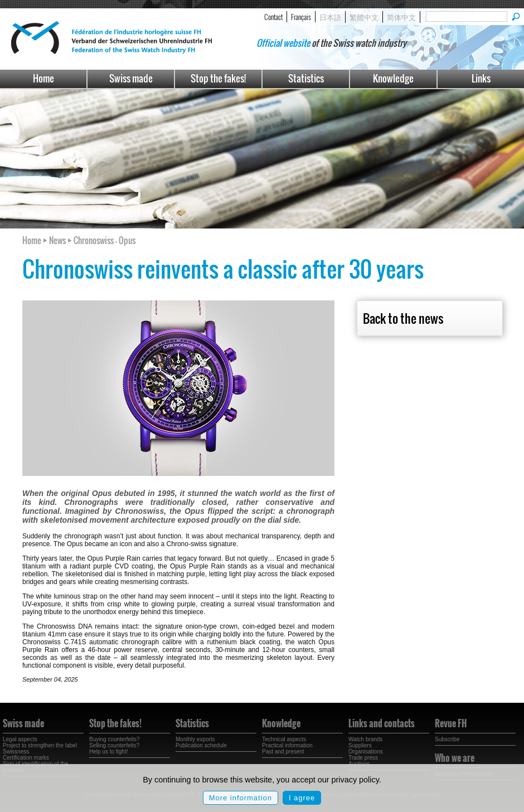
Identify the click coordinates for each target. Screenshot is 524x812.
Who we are (455, 758)
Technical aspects (284, 739)
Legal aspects (20, 739)
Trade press (363, 758)
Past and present (283, 752)
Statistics (306, 78)
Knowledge (393, 78)
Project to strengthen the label (40, 745)
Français (301, 17)
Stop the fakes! (218, 78)
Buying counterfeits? (115, 739)
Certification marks (26, 758)
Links (481, 78)
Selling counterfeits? (114, 745)
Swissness (16, 752)
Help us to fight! (108, 752)
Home (43, 78)
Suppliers (360, 745)
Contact (273, 17)
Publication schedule (201, 745)
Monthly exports (195, 739)
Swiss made (131, 78)
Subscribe (447, 739)
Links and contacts (382, 723)
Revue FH (451, 723)
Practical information (287, 745)
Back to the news (403, 318)
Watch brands (365, 739)
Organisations (366, 752)
